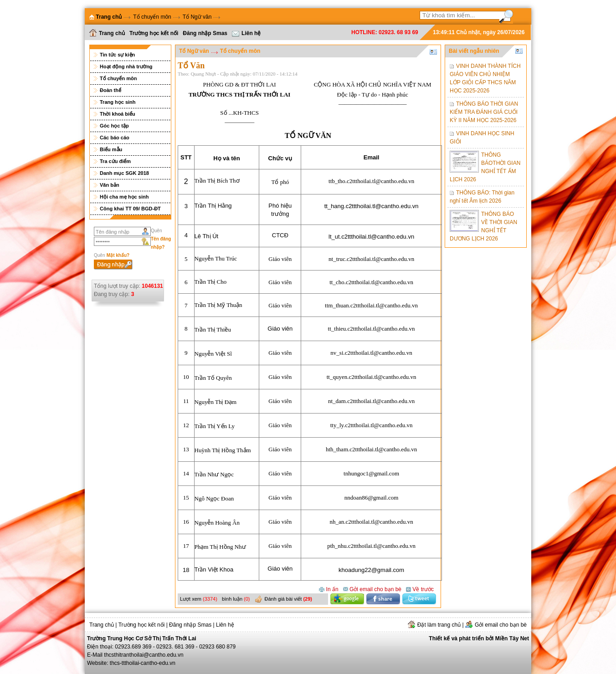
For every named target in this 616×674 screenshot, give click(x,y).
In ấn (329, 589)
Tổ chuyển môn (152, 17)
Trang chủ (107, 33)
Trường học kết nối (154, 33)
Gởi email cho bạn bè (372, 589)
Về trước (420, 589)
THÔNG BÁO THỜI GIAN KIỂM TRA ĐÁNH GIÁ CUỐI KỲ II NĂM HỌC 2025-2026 (484, 112)
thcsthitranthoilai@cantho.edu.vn (144, 655)
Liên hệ (246, 33)
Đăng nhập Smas (205, 33)
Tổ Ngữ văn (197, 17)
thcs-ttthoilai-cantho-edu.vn (143, 663)
